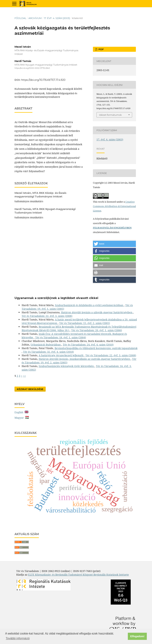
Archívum (35, 18)
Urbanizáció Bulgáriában (46, 345)
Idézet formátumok (110, 115)
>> (25, 376)
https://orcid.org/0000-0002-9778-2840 (32, 68)
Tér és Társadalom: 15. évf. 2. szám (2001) (85, 323)
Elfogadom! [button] (137, 636)
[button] (114, 244)
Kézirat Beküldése (30, 389)
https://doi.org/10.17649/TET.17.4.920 (43, 80)
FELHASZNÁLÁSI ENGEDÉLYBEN (112, 228)
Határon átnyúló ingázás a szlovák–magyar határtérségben (97, 312)
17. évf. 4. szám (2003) (57, 18)
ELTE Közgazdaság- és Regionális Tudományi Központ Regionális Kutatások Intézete (79, 575)
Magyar (22, 418)
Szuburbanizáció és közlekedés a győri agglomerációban (89, 305)
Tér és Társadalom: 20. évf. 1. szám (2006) (97, 330)
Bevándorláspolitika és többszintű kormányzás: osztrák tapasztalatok (96, 348)
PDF (101, 49)
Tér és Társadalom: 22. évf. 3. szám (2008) (47, 316)
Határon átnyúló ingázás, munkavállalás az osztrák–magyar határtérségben (85, 359)
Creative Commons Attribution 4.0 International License (114, 206)
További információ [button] (18, 638)
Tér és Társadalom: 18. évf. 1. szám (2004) (61, 337)
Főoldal (20, 18)
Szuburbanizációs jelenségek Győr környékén (67, 366)
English (21, 412)
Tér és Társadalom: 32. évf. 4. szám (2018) (48, 352)
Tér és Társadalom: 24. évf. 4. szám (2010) (88, 345)
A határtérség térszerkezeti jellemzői (61, 355)
